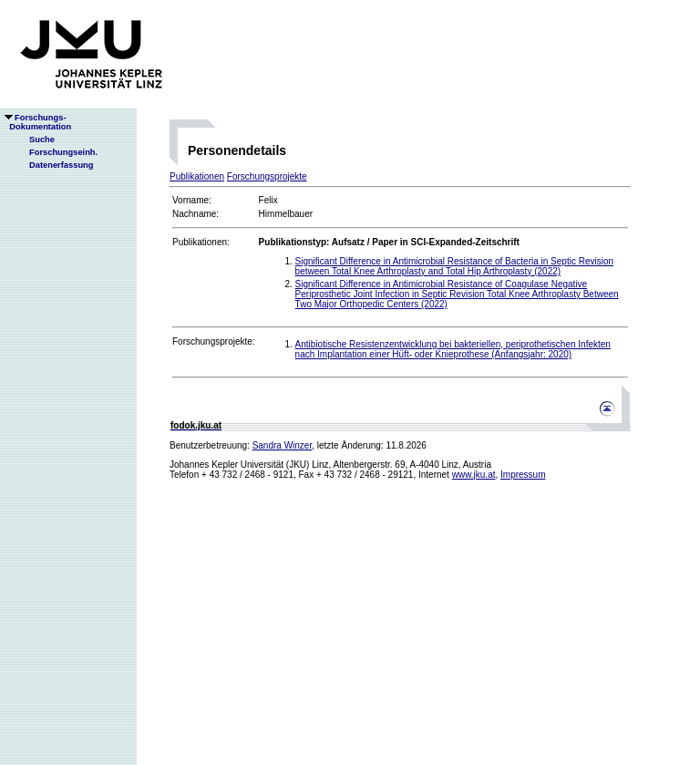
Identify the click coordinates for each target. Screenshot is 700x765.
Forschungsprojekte (267, 176)
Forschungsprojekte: (214, 341)
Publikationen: (201, 242)
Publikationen (197, 176)
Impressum (523, 475)
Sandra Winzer (283, 445)
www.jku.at (474, 475)
